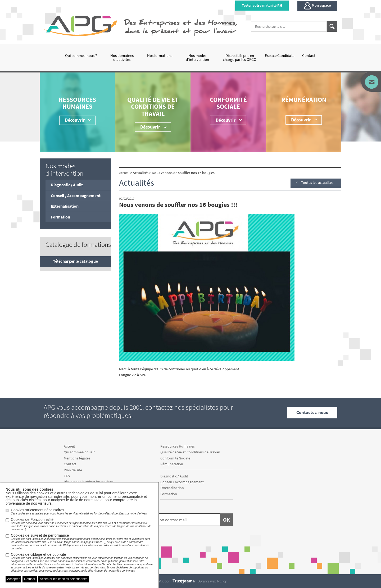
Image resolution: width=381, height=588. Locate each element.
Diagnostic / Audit (67, 185)
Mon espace (317, 6)
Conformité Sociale (228, 103)
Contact (309, 55)
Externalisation (65, 206)
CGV (67, 476)
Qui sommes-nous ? (81, 55)
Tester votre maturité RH (262, 5)
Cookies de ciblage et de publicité (82, 562)
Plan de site (73, 470)
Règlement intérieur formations (89, 482)
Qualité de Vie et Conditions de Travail (153, 107)
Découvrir (226, 120)
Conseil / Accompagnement (76, 195)
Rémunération (304, 100)
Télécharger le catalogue (75, 261)
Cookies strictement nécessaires (79, 512)
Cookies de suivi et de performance (82, 542)
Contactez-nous (312, 412)
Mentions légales (77, 458)
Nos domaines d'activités (122, 57)
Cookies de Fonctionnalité (82, 524)
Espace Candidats (280, 55)
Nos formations (160, 55)
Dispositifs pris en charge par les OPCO (240, 57)
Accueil (69, 446)
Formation (60, 217)
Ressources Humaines (77, 103)
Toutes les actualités (317, 183)
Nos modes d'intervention (197, 57)
